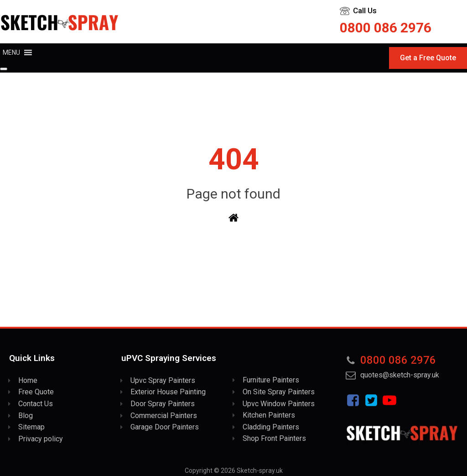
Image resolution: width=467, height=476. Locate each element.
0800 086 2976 (386, 28)
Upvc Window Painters (279, 404)
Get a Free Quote (428, 58)
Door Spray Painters (163, 404)
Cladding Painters (271, 427)
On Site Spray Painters (279, 392)
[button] (11, 52)
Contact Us (36, 404)
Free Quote (36, 392)
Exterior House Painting (168, 392)
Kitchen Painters (269, 415)
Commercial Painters (164, 416)
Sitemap (31, 427)
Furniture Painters (271, 380)
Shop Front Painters (274, 438)
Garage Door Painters (165, 427)
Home (28, 380)
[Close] (4, 69)
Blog (26, 416)
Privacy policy (41, 439)
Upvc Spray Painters (163, 380)
